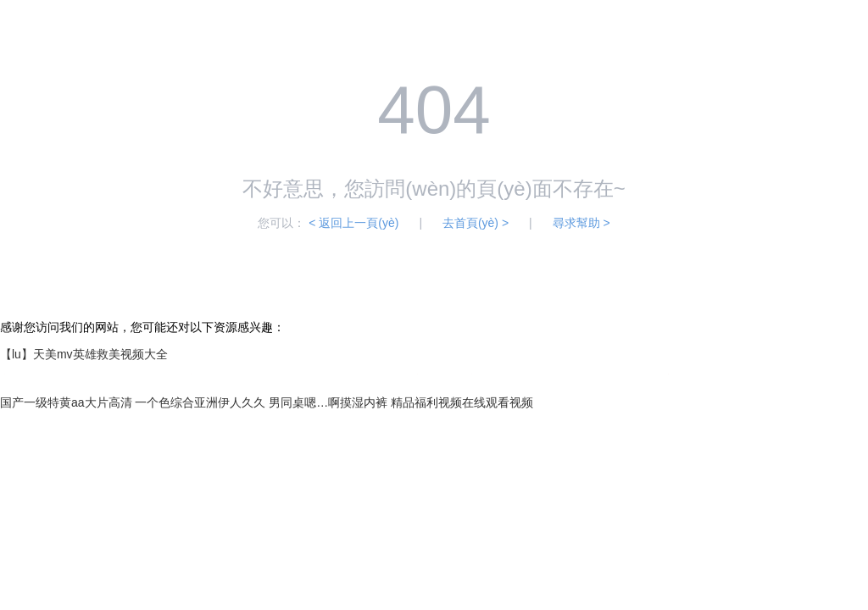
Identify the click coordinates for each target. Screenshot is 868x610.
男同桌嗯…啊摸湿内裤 (328, 402)
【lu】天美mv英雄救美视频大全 (84, 354)
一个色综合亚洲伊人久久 (200, 402)
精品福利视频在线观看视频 (462, 402)
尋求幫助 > (581, 223)
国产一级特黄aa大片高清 (66, 402)
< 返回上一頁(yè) (353, 223)
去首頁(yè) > (476, 223)
